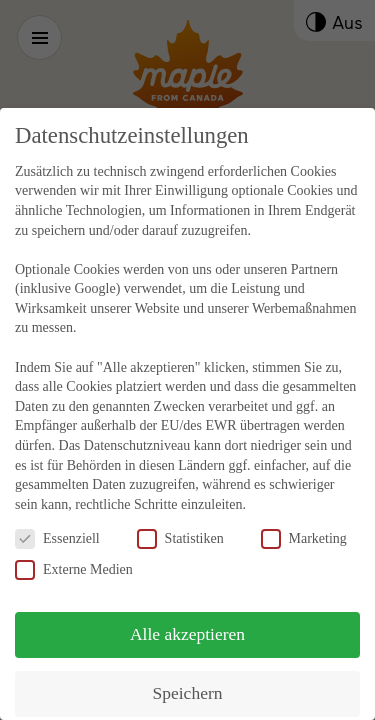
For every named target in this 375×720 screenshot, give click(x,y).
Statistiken (180, 530)
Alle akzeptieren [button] (187, 626)
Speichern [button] (188, 685)
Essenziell (57, 530)
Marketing (304, 530)
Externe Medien (74, 561)
